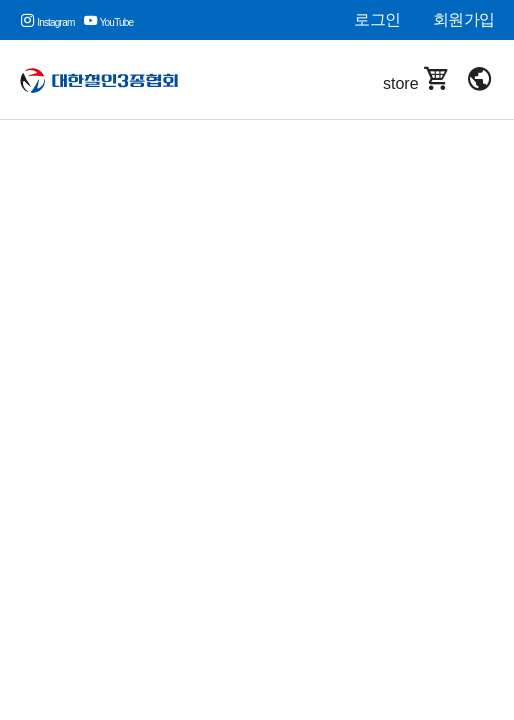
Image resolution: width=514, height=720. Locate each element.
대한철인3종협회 (112, 80)
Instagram (47, 22)
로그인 (377, 19)
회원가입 (463, 19)
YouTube (108, 22)
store (417, 79)
